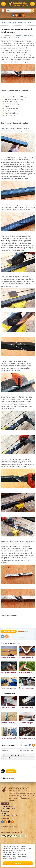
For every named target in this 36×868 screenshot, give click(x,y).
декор (17, 553)
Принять (18, 863)
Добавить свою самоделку (8, 806)
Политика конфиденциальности (10, 816)
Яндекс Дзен (5, 804)
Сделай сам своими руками (19, 4)
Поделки (24, 35)
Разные (18, 35)
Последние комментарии (8, 809)
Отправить (11, 771)
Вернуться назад (9, 631)
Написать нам (5, 813)
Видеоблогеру (5, 811)
